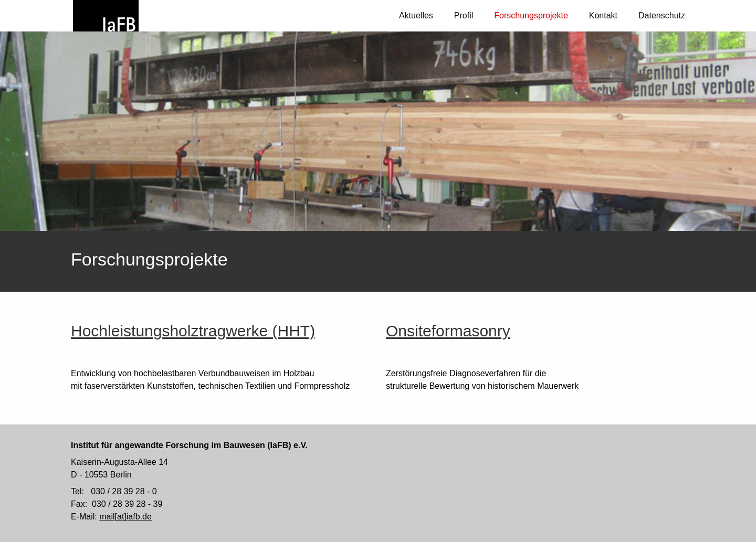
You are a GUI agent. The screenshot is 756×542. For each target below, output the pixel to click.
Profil (464, 15)
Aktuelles (416, 15)
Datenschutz (662, 15)
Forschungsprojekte (531, 15)
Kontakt (603, 15)
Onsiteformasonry (448, 331)
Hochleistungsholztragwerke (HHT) (193, 331)
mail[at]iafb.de (125, 517)
